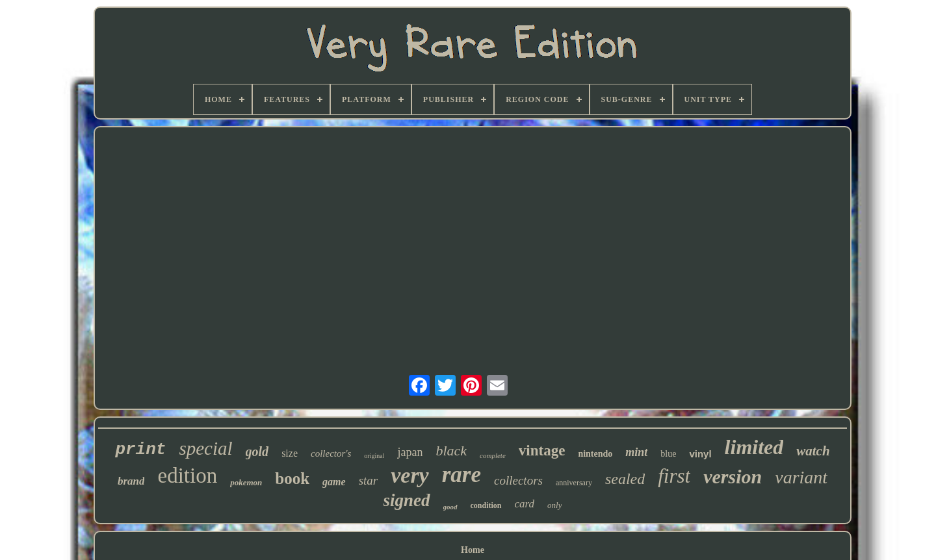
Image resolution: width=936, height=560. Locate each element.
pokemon (246, 482)
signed (407, 500)
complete (493, 455)
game (334, 482)
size (290, 453)
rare (461, 475)
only (554, 505)
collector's (331, 453)
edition (187, 476)
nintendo (595, 454)
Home (473, 550)
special (205, 448)
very (410, 475)
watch (813, 451)
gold (257, 452)
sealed (625, 479)
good (450, 507)
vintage (542, 451)
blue (668, 454)
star (369, 480)
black (451, 451)
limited (754, 447)
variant (801, 477)
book (292, 478)
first (674, 476)
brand (131, 481)
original (374, 456)
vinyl (700, 454)
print (140, 450)
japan (410, 452)
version (733, 477)
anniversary (574, 483)
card (525, 504)
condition (486, 505)
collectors (518, 480)
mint (636, 452)
